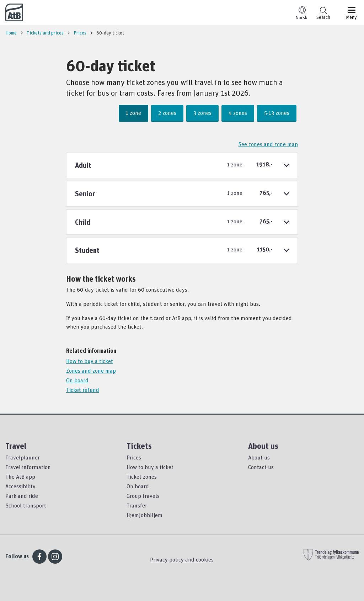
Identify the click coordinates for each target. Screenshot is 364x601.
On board (77, 380)
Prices (134, 457)
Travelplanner (23, 457)
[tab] (182, 165)
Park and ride (22, 496)
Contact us (261, 467)
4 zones (238, 113)
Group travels (143, 496)
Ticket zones (142, 477)
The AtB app (20, 477)
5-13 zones (277, 113)
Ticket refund (83, 390)
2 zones (167, 113)
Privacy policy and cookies (182, 559)
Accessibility (20, 486)
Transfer (137, 505)
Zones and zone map (91, 371)
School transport (26, 505)
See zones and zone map (268, 144)
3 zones (202, 113)
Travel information (28, 467)
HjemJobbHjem (144, 515)
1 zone (133, 113)
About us (259, 457)
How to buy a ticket (90, 361)
